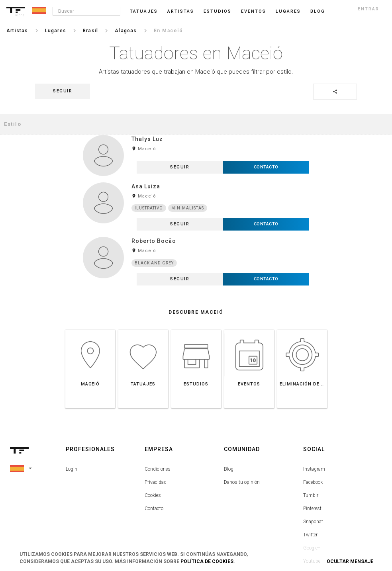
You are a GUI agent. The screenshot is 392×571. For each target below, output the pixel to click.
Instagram (314, 422)
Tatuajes (144, 11)
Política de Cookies (207, 561)
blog (318, 11)
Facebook (313, 435)
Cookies (153, 448)
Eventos (254, 11)
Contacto (154, 461)
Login (72, 422)
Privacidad (156, 435)
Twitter (310, 487)
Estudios (218, 11)
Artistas (181, 11)
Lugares (288, 11)
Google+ (312, 501)
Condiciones (158, 422)
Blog (229, 422)
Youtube (312, 514)
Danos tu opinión (242, 435)
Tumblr (311, 448)
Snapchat (313, 474)
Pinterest (312, 461)
